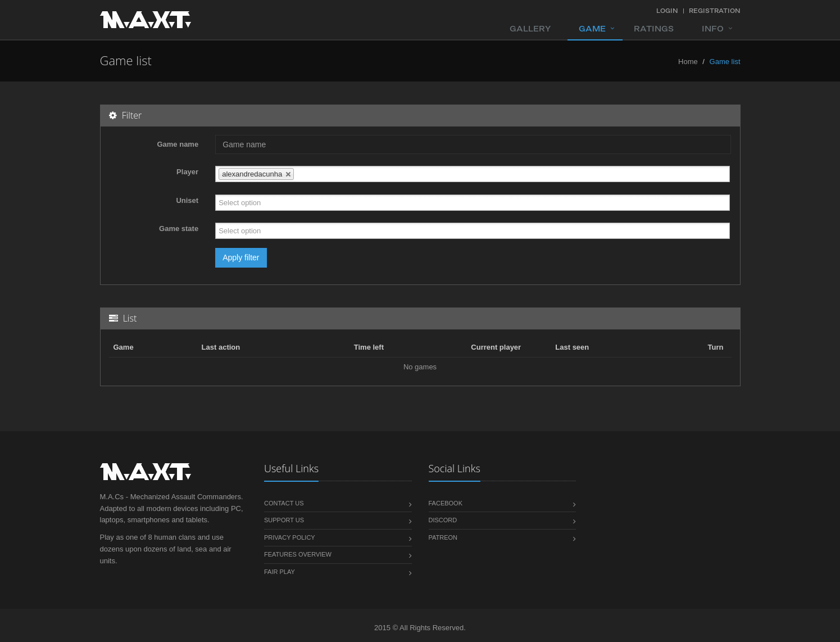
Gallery (530, 29)
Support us (284, 520)
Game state (179, 229)
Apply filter (241, 257)
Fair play (280, 572)
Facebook (446, 503)
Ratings (654, 29)
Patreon (443, 537)
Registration (715, 11)
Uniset (187, 200)
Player (187, 172)
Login (667, 11)
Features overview (298, 554)
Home (688, 62)
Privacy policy (290, 537)
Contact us (284, 503)
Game (592, 29)
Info (713, 29)
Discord (443, 520)
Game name (178, 144)
